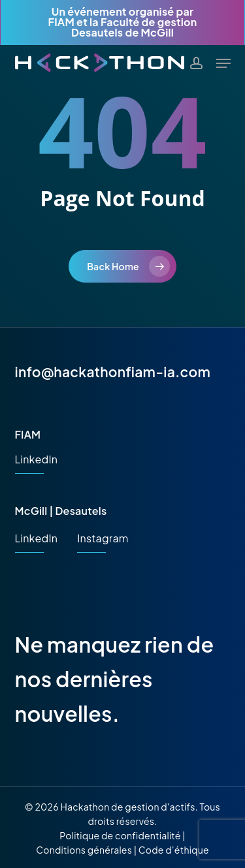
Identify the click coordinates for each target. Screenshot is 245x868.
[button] (223, 63)
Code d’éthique (174, 850)
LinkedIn (37, 459)
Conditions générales (84, 850)
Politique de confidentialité (120, 835)
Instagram (103, 538)
